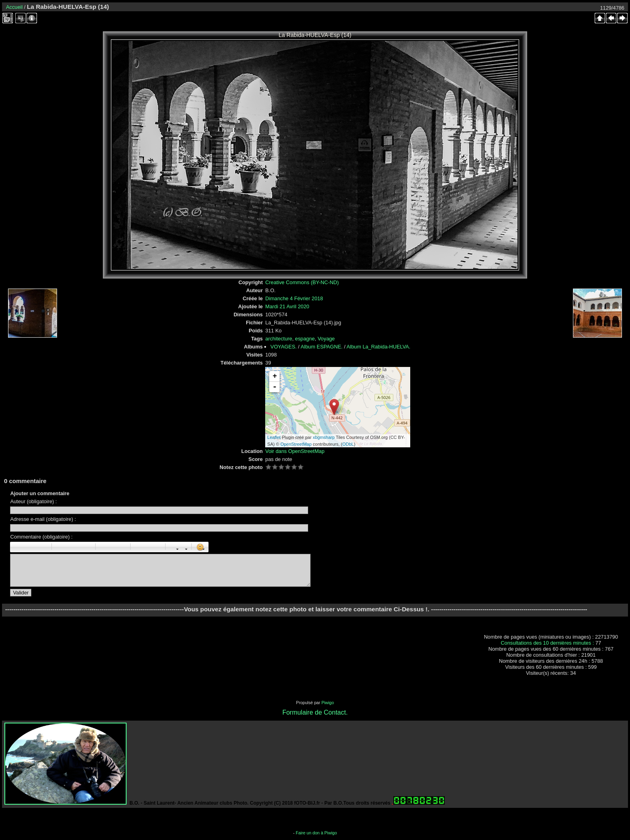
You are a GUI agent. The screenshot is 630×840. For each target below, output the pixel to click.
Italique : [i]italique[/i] (25, 547)
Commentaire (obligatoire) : (41, 537)
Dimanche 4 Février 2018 (294, 298)
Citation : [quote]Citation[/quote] (87, 547)
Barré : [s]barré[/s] (43, 547)
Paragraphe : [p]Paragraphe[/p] (60, 547)
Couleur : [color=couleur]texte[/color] (183, 547)
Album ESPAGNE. (321, 347)
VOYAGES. (283, 347)
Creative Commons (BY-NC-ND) (302, 282)
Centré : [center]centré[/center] (69, 547)
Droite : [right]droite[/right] (78, 547)
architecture (279, 339)
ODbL (348, 444)
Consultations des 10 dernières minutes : (548, 643)
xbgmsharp (323, 437)
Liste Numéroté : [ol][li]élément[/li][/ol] (113, 547)
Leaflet (274, 437)
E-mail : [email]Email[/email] (157, 547)
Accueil (14, 7)
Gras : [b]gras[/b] (16, 547)
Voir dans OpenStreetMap (295, 451)
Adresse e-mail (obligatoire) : (43, 519)
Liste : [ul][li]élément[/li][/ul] (104, 547)
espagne (305, 339)
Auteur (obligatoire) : (33, 501)
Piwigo (328, 703)
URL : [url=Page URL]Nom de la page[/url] (148, 547)
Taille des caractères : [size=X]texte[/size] (174, 547)
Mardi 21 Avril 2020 (287, 306)
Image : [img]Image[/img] (139, 547)
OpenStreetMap (296, 444)
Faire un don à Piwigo (316, 833)
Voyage (326, 339)
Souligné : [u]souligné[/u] (34, 547)
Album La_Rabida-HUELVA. (379, 347)
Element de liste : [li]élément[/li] (122, 547)
